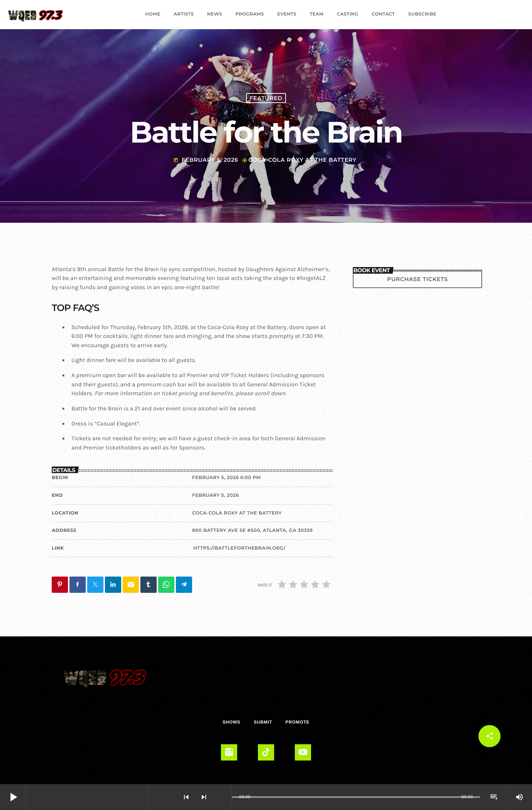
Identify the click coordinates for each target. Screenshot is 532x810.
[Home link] (36, 14)
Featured (266, 98)
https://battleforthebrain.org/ (239, 548)
